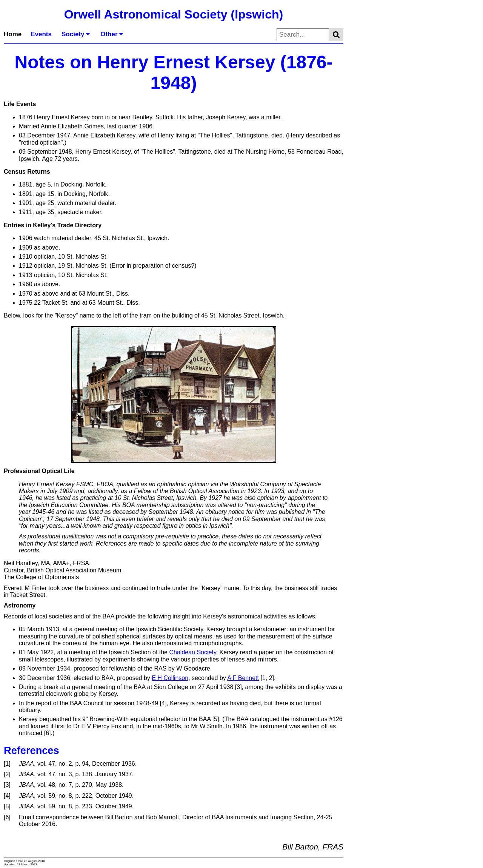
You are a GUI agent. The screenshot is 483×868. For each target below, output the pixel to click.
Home (13, 34)
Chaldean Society (192, 652)
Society (76, 34)
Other (112, 34)
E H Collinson (170, 678)
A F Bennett (243, 678)
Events (41, 34)
